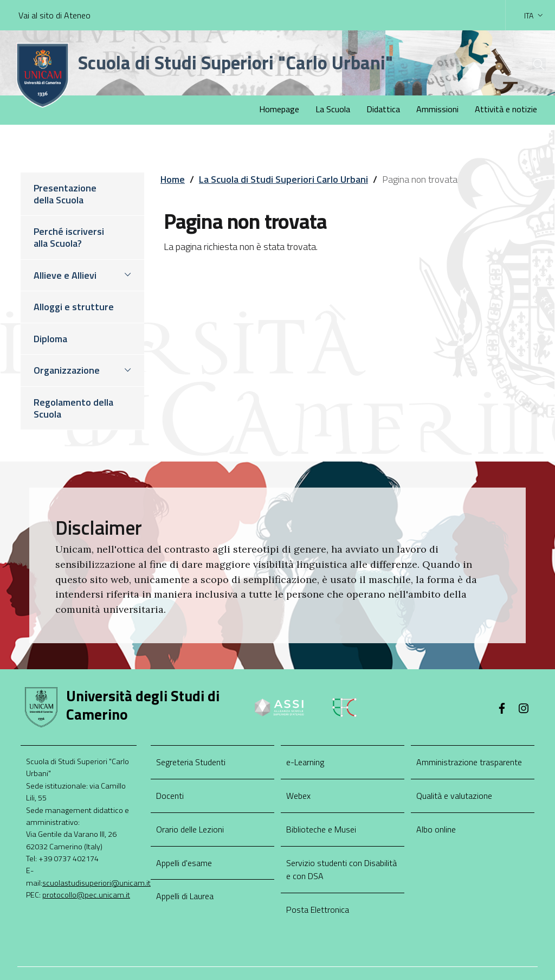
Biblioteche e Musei (321, 829)
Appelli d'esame (184, 863)
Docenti (170, 796)
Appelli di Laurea (185, 896)
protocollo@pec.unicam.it (86, 895)
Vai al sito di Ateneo (54, 15)
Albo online (436, 829)
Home (173, 179)
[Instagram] (524, 709)
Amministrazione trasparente (469, 762)
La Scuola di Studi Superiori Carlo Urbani (283, 179)
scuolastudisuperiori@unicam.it (96, 883)
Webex (298, 796)
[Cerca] (529, 65)
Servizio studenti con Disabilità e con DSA (341, 870)
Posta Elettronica (318, 909)
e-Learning (305, 762)
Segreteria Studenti (191, 762)
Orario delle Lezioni (190, 829)
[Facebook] (502, 709)
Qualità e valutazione (454, 796)
